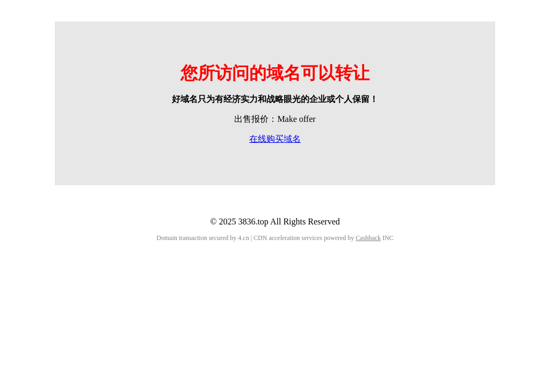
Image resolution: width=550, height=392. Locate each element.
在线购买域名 (275, 139)
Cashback (368, 238)
